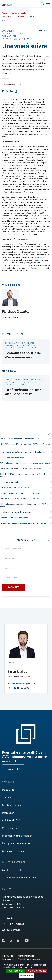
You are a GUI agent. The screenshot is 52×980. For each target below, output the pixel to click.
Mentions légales (11, 805)
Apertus (39, 257)
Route (8, 918)
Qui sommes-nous (12, 828)
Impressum (8, 813)
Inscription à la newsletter (16, 843)
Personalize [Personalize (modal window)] (27, 975)
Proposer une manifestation (17, 836)
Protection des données (29, 959)
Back (47, 31)
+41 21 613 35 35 (14, 924)
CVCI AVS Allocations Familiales (19, 877)
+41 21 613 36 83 (19, 688)
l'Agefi (38, 162)
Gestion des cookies (13, 851)
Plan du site (8, 790)
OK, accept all (15, 971)
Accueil (5, 13)
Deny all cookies (37, 971)
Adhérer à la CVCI (12, 820)
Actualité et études (19, 13)
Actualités (20, 17)
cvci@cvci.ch (11, 930)
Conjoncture (7, 17)
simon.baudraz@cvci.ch (21, 683)
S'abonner (13, 769)
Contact (7, 797)
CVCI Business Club (13, 870)
